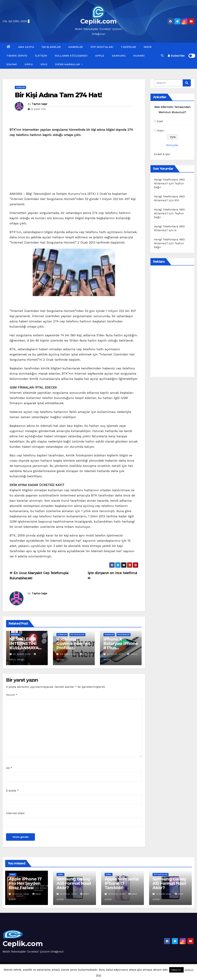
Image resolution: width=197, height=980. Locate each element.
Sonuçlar (172, 145)
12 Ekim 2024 (164, 894)
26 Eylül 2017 (115, 654)
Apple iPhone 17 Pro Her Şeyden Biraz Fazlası (25, 883)
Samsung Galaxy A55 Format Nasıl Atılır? (74, 883)
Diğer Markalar (69, 64)
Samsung (119, 56)
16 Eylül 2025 (21, 894)
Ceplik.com (98, 21)
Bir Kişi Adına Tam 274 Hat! (58, 95)
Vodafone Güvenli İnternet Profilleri (73, 643)
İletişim (41, 56)
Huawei (139, 56)
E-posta (12, 791)
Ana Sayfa (26, 47)
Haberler (76, 47)
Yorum (12, 695)
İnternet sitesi (15, 813)
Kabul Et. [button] (176, 970)
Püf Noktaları (102, 47)
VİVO (44, 64)
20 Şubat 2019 (22, 654)
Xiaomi (12, 64)
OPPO (29, 64)
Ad (9, 768)
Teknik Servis (17, 56)
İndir (148, 47)
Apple (100, 56)
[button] (162, 56)
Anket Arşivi (162, 154)
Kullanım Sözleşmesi (71, 56)
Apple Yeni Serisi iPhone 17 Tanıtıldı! (122, 883)
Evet (160, 121)
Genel (13, 874)
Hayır (161, 130)
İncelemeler (51, 47)
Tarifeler (128, 47)
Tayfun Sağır (40, 104)
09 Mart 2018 (68, 654)
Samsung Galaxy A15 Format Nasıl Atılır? (169, 883)
